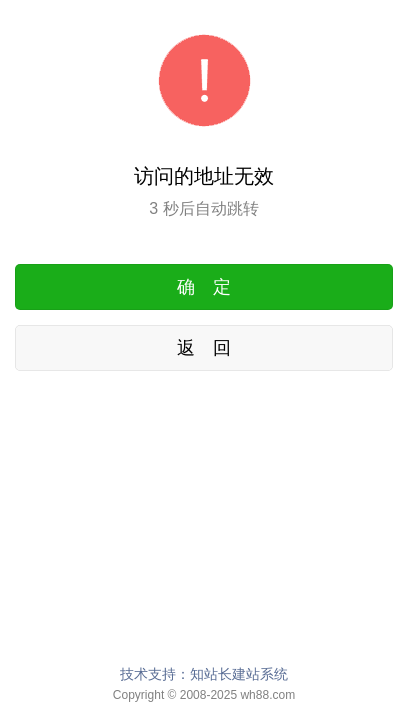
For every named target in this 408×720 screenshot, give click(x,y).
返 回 (204, 348)
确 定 (204, 287)
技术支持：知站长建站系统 (204, 674)
